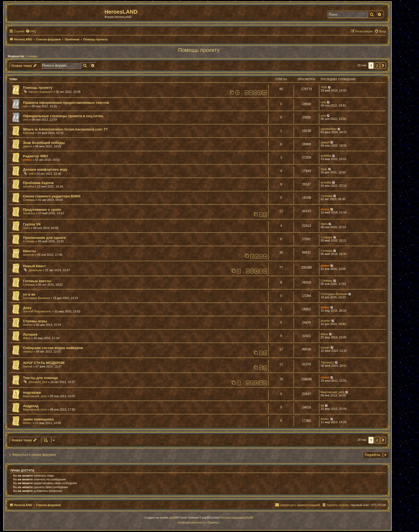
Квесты (29, 251)
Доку (27, 308)
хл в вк (29, 294)
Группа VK (32, 224)
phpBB (173, 518)
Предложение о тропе (42, 210)
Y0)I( (324, 87)
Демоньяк (35, 270)
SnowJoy (29, 213)
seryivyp (28, 255)
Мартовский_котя (35, 396)
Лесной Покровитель (37, 311)
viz (322, 405)
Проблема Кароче (38, 183)
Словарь (32, 56)
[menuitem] (31, 31)
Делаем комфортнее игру (45, 169)
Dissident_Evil (38, 382)
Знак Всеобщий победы (44, 143)
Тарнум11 (327, 362)
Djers (26, 228)
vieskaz (28, 351)
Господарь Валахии (36, 298)
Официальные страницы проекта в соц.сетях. (63, 116)
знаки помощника (38, 419)
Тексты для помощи (40, 378)
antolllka (326, 156)
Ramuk (28, 366)
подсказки (32, 393)
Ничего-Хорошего (41, 92)
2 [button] (377, 66)
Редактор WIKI (35, 156)
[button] (383, 66)
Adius (27, 338)
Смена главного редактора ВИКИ (52, 196)
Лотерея (30, 334)
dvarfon (28, 325)
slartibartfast (329, 129)
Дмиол (27, 146)
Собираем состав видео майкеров (53, 348)
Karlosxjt (29, 133)
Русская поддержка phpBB (237, 518)
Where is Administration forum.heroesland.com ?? (65, 129)
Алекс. (27, 423)
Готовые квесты (37, 281)
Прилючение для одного (44, 238)
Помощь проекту (199, 50)
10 (265, 93)
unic (26, 106)
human (325, 347)
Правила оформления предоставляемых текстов (66, 103)
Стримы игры (35, 321)
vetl (31, 174)
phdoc (27, 160)
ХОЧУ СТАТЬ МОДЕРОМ (44, 363)
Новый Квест (34, 266)
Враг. (324, 169)
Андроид (31, 406)
